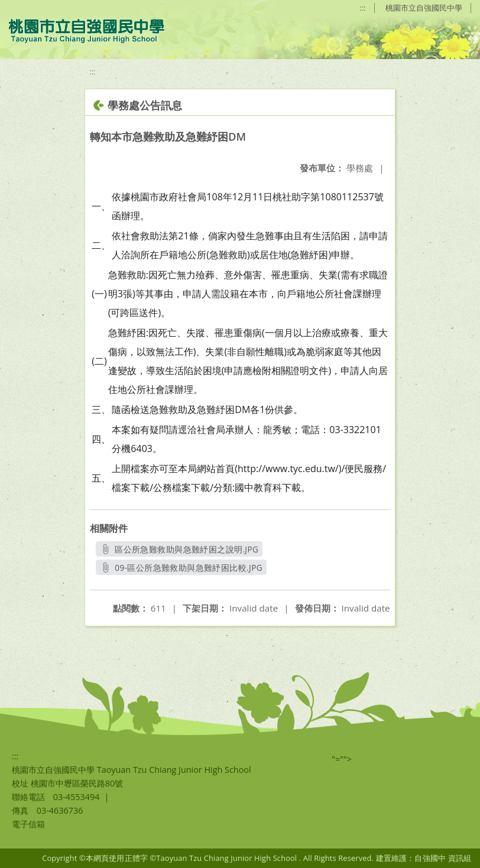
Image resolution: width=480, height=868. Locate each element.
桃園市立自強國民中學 (424, 8)
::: (363, 8)
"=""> (342, 759)
